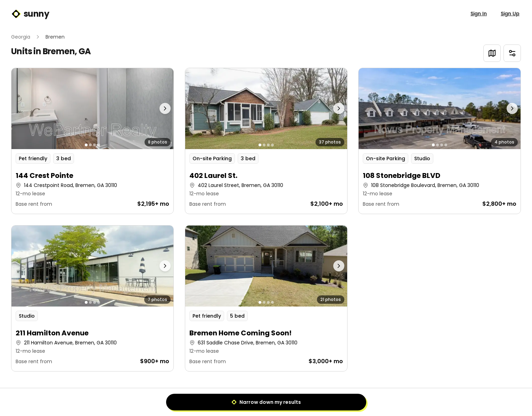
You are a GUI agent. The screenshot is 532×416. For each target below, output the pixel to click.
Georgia (21, 37)
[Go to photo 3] (95, 145)
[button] (92, 141)
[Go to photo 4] (99, 145)
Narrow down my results (266, 402)
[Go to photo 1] (86, 145)
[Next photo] (153, 109)
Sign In (479, 14)
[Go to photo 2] (90, 145)
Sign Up (510, 14)
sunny (30, 14)
